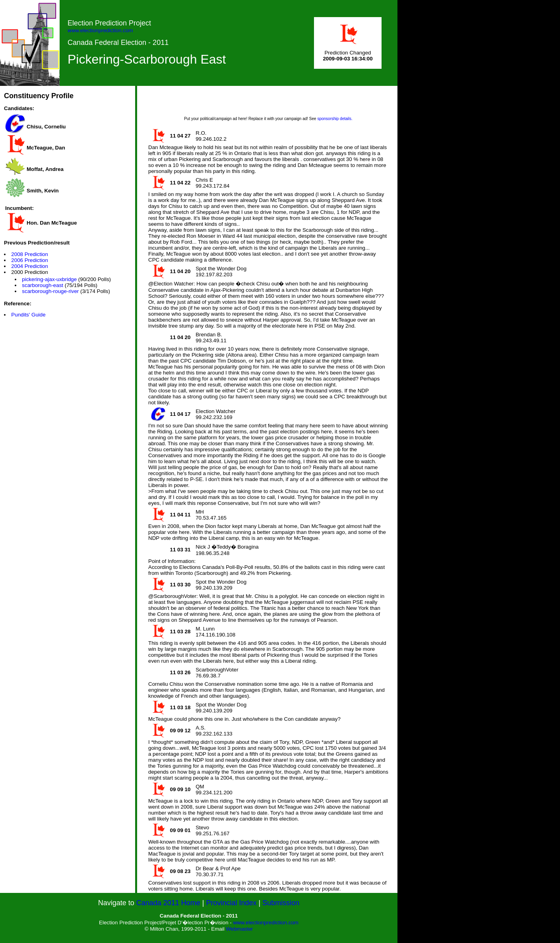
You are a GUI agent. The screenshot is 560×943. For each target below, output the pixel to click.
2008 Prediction (30, 254)
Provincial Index (232, 903)
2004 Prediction (30, 266)
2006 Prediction (30, 260)
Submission (281, 903)
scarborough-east (43, 285)
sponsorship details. (335, 119)
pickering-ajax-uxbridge (49, 279)
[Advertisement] (268, 104)
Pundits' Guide (28, 315)
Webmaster (239, 929)
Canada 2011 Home (168, 903)
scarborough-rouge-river (50, 291)
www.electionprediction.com (100, 30)
